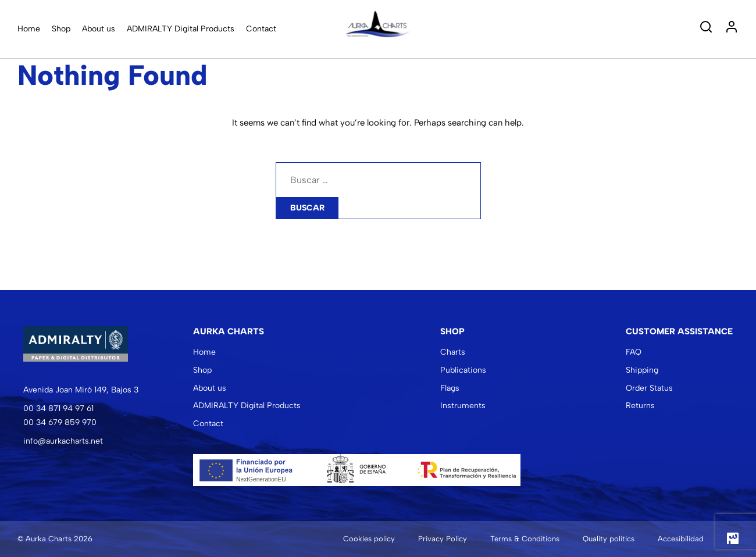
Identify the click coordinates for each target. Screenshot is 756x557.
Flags (450, 388)
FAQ (634, 352)
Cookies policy (369, 539)
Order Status (649, 388)
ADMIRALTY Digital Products (181, 29)
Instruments (463, 406)
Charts (453, 352)
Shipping (642, 370)
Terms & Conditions (525, 539)
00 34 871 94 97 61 (58, 408)
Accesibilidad (681, 539)
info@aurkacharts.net (63, 441)
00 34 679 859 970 (60, 422)
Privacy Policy (443, 539)
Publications (463, 370)
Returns (640, 406)
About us (99, 29)
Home (29, 29)
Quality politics (609, 539)
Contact (261, 29)
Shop (61, 29)
